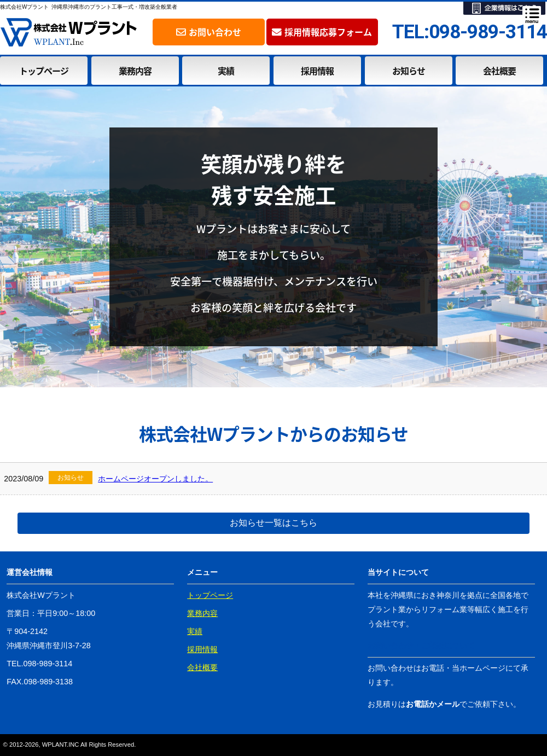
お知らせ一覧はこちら (273, 523)
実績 (226, 71)
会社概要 (499, 71)
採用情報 (317, 71)
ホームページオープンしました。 (155, 479)
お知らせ (409, 71)
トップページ (44, 71)
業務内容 (135, 71)
